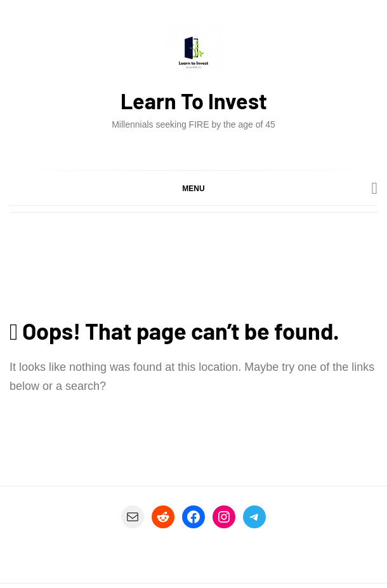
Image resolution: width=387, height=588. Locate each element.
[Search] (375, 189)
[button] (193, 188)
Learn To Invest (194, 101)
